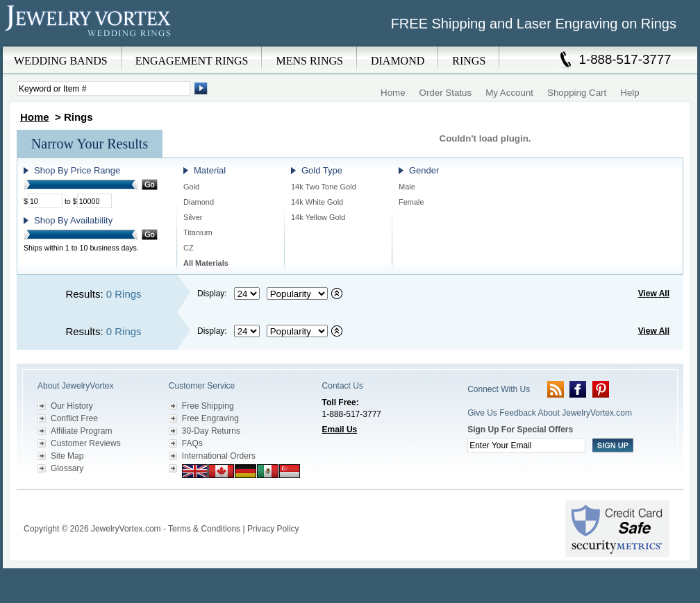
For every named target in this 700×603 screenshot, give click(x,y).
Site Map (67, 456)
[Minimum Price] (45, 201)
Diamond (199, 202)
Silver (193, 217)
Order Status (446, 93)
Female (411, 202)
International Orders (219, 456)
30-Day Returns (211, 431)
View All (654, 294)
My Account (509, 93)
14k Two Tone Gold (324, 187)
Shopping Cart (577, 93)
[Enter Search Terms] (103, 88)
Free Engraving (210, 418)
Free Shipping (208, 406)
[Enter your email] (526, 445)
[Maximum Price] (94, 201)
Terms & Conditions (204, 529)
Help (630, 93)
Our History (72, 406)
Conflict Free (74, 418)
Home (393, 93)
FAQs (192, 443)
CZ (189, 248)
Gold (191, 187)
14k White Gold (317, 202)
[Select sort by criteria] (297, 294)
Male (407, 187)
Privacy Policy (273, 529)
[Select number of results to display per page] (247, 294)
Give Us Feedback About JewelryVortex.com (550, 413)
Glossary (67, 468)
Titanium (198, 232)
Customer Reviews (86, 443)
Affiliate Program (81, 431)
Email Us (340, 430)
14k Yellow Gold (318, 217)
